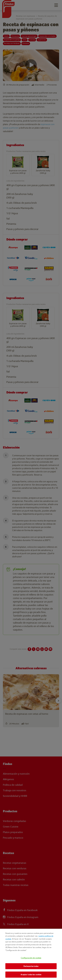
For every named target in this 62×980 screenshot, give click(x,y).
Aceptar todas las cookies (31, 975)
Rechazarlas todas (31, 966)
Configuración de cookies (31, 958)
